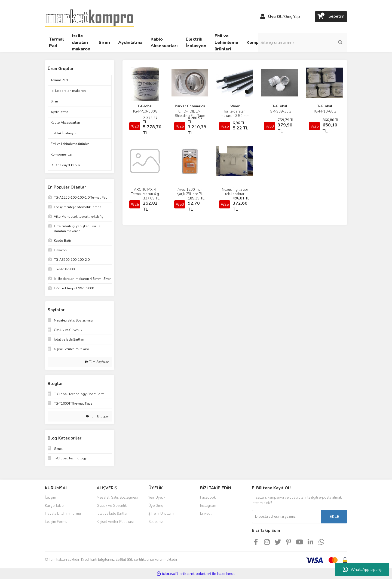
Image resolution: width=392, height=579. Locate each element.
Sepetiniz (156, 522)
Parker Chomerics (190, 106)
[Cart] (331, 17)
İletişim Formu (56, 522)
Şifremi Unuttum (161, 514)
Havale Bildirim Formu (63, 514)
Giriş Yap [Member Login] (292, 17)
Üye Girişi (156, 506)
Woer (235, 106)
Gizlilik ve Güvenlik (112, 506)
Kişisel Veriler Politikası (115, 522)
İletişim (50, 498)
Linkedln (207, 514)
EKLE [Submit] (334, 517)
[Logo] (90, 16)
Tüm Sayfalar (97, 362)
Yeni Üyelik (157, 498)
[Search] (310, 43)
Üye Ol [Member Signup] (275, 17)
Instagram (208, 506)
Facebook (208, 498)
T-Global (145, 106)
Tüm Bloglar (97, 416)
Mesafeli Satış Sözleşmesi (117, 498)
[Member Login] (263, 17)
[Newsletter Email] (287, 517)
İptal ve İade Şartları (113, 514)
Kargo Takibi (55, 506)
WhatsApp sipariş (362, 569)
